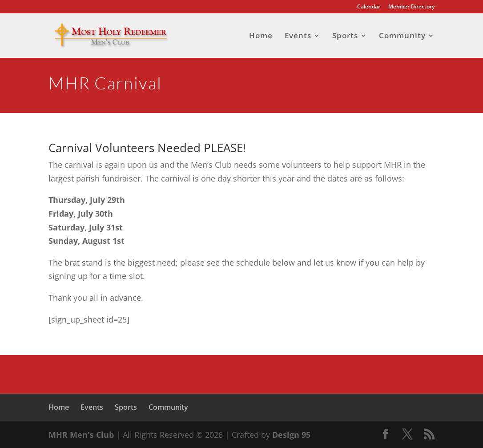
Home (261, 36)
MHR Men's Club (81, 435)
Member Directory (411, 7)
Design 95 (291, 435)
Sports (345, 36)
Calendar (369, 7)
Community (402, 36)
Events (298, 36)
